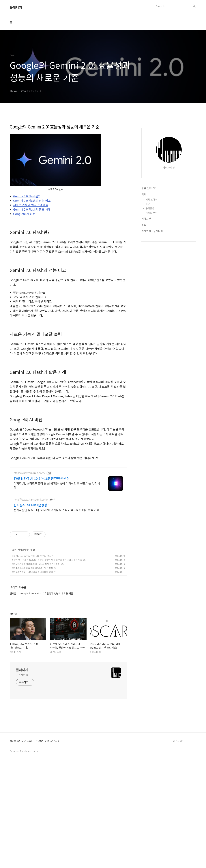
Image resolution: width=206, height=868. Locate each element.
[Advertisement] (68, 146)
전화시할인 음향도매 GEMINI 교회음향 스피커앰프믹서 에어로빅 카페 (56, 612)
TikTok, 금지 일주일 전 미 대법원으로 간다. (31, 658)
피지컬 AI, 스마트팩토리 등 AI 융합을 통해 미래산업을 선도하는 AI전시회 (57, 588)
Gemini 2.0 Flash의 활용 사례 (32, 261)
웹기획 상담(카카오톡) (21, 844)
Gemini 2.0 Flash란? (26, 247)
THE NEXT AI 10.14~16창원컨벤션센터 (42, 581)
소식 (14, 652)
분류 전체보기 (149, 234)
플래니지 (16, 8)
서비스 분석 (151, 259)
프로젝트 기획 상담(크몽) (48, 844)
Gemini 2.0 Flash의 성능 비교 (32, 252)
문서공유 (150, 254)
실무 (148, 250)
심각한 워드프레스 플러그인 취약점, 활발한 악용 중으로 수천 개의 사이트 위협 (47, 662)
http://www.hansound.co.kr (31, 602)
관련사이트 (179, 844)
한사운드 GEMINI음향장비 (32, 608)
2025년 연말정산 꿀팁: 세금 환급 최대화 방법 (32, 675)
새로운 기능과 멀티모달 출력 (31, 256)
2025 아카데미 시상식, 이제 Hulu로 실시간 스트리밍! (36, 666)
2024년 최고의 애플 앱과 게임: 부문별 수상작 (32, 671)
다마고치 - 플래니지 (152, 277)
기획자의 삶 (22, 777)
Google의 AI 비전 (24, 265)
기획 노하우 (151, 245)
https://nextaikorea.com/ (29, 576)
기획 (144, 240)
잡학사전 (146, 264)
